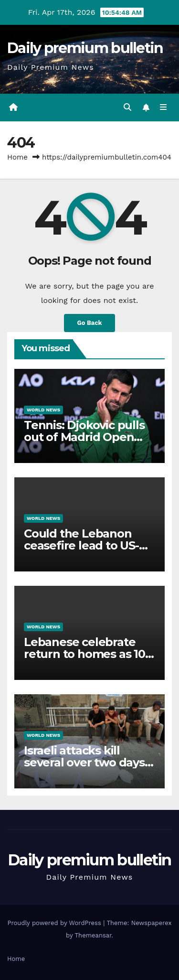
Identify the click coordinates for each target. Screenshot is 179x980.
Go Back (90, 323)
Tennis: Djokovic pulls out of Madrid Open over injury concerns (84, 437)
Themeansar (93, 935)
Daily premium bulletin (85, 48)
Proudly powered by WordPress (55, 923)
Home (17, 157)
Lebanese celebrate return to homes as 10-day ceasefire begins (86, 654)
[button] (127, 107)
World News (43, 410)
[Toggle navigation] (163, 108)
